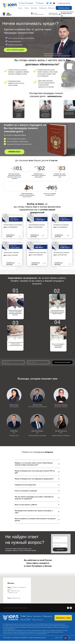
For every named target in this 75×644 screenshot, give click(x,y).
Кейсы (29, 616)
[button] (64, 8)
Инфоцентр (47, 616)
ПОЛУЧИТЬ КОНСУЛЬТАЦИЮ (62, 362)
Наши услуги (38, 619)
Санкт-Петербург (27, 3)
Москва (41, 3)
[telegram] (71, 608)
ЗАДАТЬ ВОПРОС (60, 550)
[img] (19, 236)
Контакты (37, 616)
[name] (13, 362)
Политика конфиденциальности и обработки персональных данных (15, 608)
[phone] (38, 362)
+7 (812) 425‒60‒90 (64, 3)
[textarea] (60, 539)
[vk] (68, 608)
